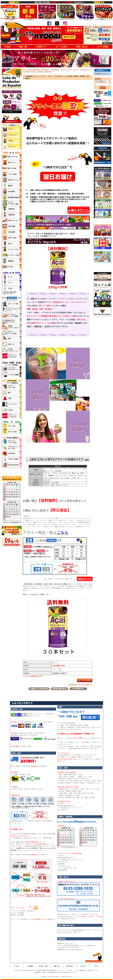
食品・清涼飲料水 (34, 70)
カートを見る (62, 47)
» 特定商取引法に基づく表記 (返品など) (80, 684)
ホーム (25, 70)
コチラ (35, 594)
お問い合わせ (82, 47)
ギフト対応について (39, 919)
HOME (8, 47)
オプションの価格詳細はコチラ (33, 676)
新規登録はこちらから (102, 74)
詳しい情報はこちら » (12, 112)
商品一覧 (23, 47)
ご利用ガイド (41, 47)
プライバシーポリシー (64, 932)
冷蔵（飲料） (45, 70)
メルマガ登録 (102, 47)
